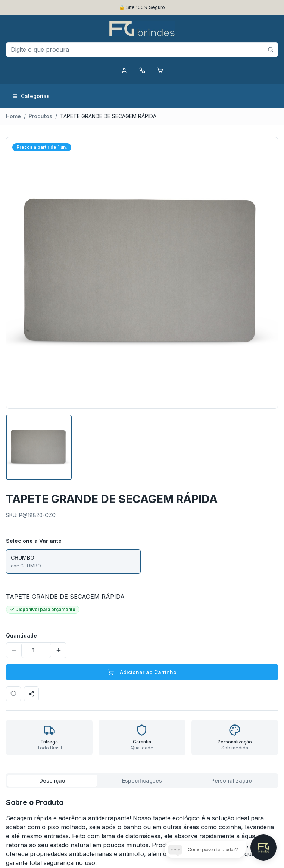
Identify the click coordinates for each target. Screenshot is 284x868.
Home (13, 116)
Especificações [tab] (142, 781)
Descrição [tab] (52, 781)
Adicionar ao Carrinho (142, 672)
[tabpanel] (142, 832)
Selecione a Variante (34, 541)
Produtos (40, 116)
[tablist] (142, 781)
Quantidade (21, 636)
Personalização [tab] (232, 781)
